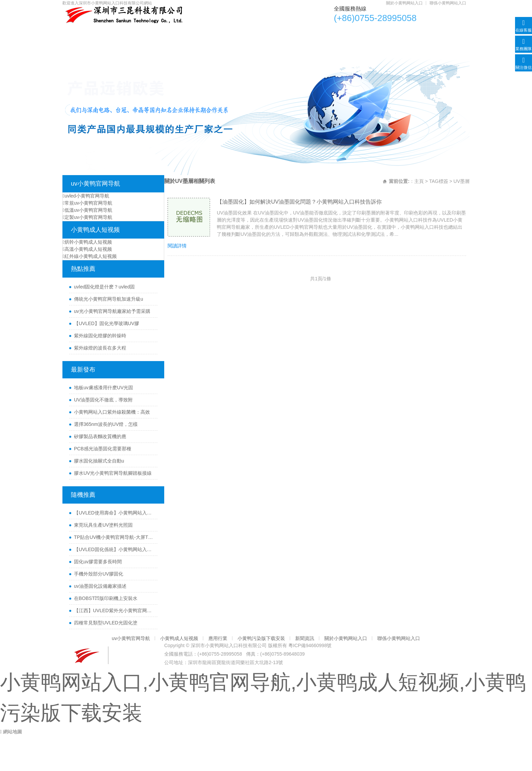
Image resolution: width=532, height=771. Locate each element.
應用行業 (245, 32)
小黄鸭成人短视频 (192, 32)
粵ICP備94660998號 (310, 645)
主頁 (419, 181)
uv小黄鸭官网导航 (128, 32)
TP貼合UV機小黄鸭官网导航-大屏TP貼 (114, 537)
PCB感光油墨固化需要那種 (103, 449)
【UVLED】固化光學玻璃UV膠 (107, 323)
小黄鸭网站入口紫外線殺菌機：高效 (112, 412)
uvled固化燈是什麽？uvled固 (104, 287)
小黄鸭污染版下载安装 (304, 32)
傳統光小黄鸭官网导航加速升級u (109, 299)
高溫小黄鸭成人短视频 (87, 249)
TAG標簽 (439, 181)
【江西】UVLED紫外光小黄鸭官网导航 (114, 610)
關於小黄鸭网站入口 (404, 3)
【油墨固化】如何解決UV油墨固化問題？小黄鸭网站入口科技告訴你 (299, 202)
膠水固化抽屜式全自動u (99, 461)
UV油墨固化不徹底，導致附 (103, 400)
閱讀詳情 (177, 246)
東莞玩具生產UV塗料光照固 (103, 525)
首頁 (79, 32)
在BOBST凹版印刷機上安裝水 (106, 598)
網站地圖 (13, 732)
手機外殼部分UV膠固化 (99, 574)
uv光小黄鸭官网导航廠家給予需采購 (112, 311)
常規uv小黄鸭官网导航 (88, 203)
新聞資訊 (363, 32)
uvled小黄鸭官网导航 (86, 196)
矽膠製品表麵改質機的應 (100, 436)
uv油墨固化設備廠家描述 (100, 586)
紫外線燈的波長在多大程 (100, 348)
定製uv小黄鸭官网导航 (88, 217)
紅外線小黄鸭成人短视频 (90, 256)
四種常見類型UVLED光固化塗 (106, 623)
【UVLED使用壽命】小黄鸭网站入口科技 (114, 513)
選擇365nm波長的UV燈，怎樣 (106, 424)
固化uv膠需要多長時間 (98, 562)
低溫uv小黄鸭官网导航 (88, 210)
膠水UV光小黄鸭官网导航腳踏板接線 (113, 473)
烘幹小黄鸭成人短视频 (87, 242)
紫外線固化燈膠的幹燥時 (100, 336)
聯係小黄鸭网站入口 (448, 3)
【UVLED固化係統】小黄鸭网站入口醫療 (114, 549)
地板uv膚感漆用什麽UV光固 (103, 388)
